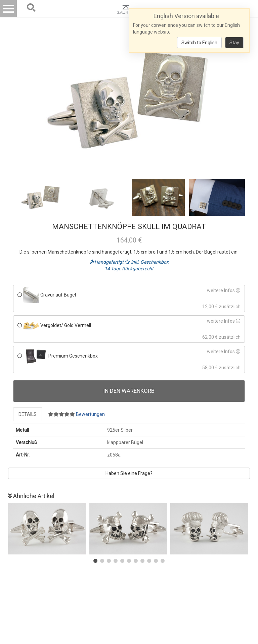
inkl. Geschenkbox (147, 262)
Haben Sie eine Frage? (129, 473)
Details (28, 414)
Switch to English (199, 43)
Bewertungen (76, 414)
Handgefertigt (107, 262)
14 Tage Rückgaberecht (129, 269)
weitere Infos (224, 290)
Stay (234, 43)
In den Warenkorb (129, 391)
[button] (95, 561)
